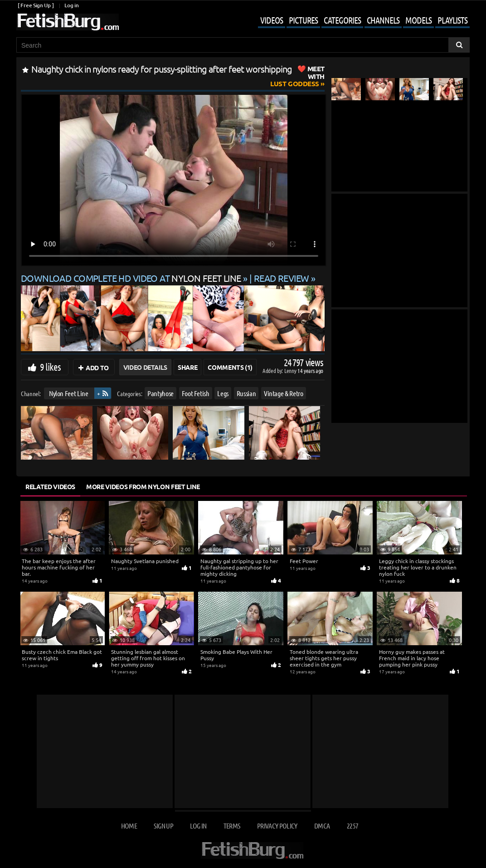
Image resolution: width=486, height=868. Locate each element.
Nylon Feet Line (69, 393)
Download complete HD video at (132, 278)
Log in (71, 5)
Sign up (163, 826)
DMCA (322, 826)
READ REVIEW (282, 278)
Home (129, 826)
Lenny (291, 370)
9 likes (50, 367)
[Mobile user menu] (357, 21)
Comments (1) (230, 367)
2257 (352, 826)
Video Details (145, 367)
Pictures (303, 20)
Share (187, 367)
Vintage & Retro (284, 393)
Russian (246, 393)
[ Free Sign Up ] (36, 5)
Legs (223, 393)
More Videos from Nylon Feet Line (143, 486)
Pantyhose (160, 393)
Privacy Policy (277, 826)
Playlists (452, 20)
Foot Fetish (196, 393)
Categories (342, 20)
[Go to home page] (68, 22)
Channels (383, 20)
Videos (272, 20)
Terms (232, 826)
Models (418, 20)
